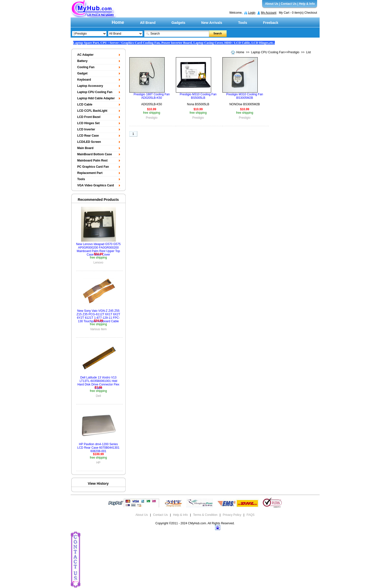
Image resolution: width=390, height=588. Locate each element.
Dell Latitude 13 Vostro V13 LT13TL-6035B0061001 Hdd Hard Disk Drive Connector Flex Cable (98, 383)
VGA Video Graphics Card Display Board (95, 186)
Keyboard (84, 80)
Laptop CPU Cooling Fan (268, 52)
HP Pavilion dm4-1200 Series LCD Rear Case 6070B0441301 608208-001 (98, 448)
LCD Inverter (86, 129)
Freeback (270, 23)
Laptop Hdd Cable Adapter (96, 98)
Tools (243, 23)
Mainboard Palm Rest (93, 160)
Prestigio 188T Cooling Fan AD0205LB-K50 (152, 96)
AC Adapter (86, 55)
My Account (269, 13)
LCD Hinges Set (89, 123)
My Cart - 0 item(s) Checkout (298, 13)
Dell (98, 396)
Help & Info (307, 4)
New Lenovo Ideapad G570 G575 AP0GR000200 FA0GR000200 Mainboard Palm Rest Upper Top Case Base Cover (98, 249)
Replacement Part (90, 173)
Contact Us (289, 4)
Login (252, 13)
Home (118, 22)
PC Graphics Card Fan (93, 167)
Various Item (98, 329)
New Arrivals (212, 23)
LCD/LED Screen (89, 142)
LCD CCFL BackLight (92, 111)
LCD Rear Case (88, 136)
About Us (271, 4)
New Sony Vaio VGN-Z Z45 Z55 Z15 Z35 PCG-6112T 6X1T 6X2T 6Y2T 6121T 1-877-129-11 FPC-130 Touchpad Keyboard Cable (98, 316)
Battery (82, 61)
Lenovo (98, 263)
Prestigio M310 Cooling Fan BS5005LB (198, 96)
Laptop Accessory (90, 86)
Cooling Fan (86, 67)
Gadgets (178, 23)
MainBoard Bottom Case (95, 154)
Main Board (85, 148)
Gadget (82, 73)
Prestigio (294, 52)
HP (98, 463)
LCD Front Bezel (89, 117)
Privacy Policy (232, 515)
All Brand (148, 23)
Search (218, 33)
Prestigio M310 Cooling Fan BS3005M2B (244, 96)
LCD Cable (85, 105)
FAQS (250, 515)
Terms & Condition (205, 515)
